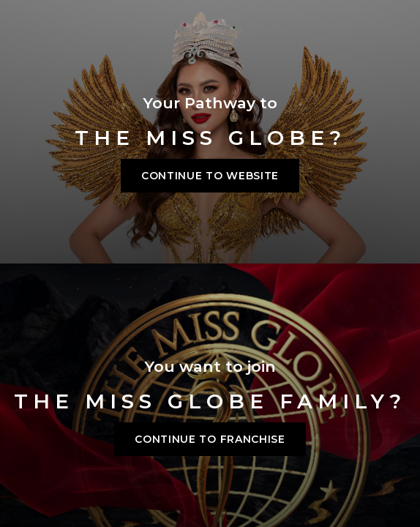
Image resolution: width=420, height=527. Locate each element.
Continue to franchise (210, 439)
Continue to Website (210, 176)
